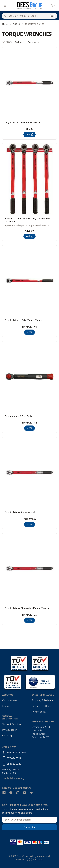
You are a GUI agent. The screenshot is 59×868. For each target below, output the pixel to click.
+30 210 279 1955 (16, 752)
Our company (10, 700)
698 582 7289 (14, 764)
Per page (34, 42)
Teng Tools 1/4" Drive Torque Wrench (22, 122)
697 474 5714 (14, 758)
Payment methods (42, 706)
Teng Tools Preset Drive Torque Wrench (23, 320)
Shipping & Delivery (42, 700)
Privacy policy (9, 730)
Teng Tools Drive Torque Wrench (20, 512)
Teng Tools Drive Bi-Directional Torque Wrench (27, 608)
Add (30, 135)
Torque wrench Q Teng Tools (18, 416)
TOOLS (16, 24)
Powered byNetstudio (30, 859)
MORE (29, 332)
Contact (6, 706)
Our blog (7, 735)
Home (5, 24)
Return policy (39, 712)
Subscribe (29, 827)
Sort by (20, 42)
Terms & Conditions (13, 724)
